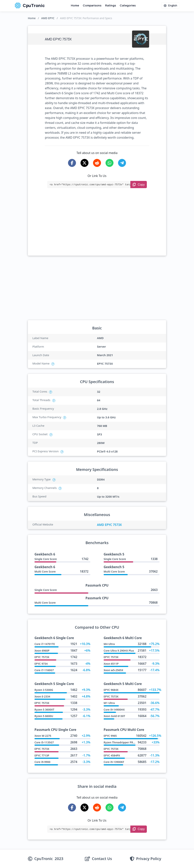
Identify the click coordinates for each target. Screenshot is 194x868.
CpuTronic (30, 5)
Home (75, 5)
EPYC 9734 (41, 664)
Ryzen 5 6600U (44, 716)
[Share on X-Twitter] (84, 163)
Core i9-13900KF (114, 762)
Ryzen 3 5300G (44, 690)
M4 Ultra (109, 644)
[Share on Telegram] (122, 163)
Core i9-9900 (42, 762)
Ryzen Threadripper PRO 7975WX (125, 742)
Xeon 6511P (111, 664)
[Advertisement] (97, 227)
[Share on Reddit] (97, 163)
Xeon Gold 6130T (114, 716)
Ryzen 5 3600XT (44, 710)
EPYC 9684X (111, 690)
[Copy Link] (139, 185)
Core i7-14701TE (45, 644)
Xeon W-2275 (43, 736)
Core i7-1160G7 (44, 670)
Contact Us (102, 859)
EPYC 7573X (42, 657)
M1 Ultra (109, 703)
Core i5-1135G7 (44, 742)
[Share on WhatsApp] (110, 163)
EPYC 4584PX (112, 755)
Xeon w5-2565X (113, 670)
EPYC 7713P (42, 755)
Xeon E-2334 (42, 696)
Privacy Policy (149, 859)
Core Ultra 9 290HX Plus (119, 651)
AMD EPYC (48, 18)
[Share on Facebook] (72, 163)
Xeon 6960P (42, 651)
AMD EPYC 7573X (109, 525)
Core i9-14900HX (114, 710)
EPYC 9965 (110, 736)
